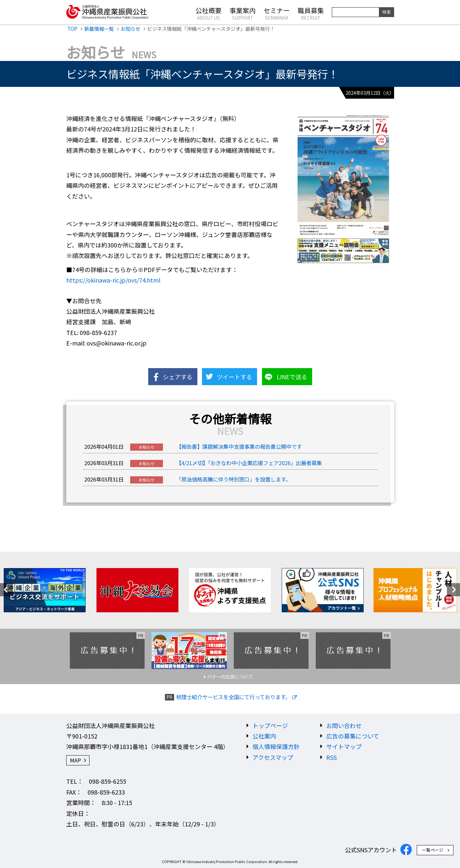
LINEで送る (292, 377)
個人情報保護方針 (276, 746)
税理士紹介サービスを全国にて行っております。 (233, 697)
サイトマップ (344, 746)
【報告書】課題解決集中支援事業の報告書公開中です (239, 446)
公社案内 (264, 736)
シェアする (178, 377)
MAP (75, 760)
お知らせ (130, 29)
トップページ (270, 725)
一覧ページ (433, 850)
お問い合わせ (344, 725)
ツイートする (234, 377)
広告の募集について (353, 736)
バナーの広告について (230, 676)
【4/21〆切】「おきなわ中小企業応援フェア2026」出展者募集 (249, 463)
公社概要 (209, 13)
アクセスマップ (273, 757)
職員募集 (311, 13)
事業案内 (243, 13)
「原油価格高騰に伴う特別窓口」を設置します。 (233, 479)
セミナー (277, 13)
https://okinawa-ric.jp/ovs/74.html (113, 280)
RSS (331, 757)
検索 (387, 12)
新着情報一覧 (99, 29)
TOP (72, 29)
